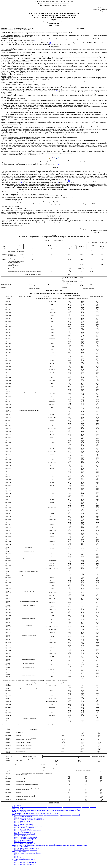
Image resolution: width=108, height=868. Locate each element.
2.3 (69, 181)
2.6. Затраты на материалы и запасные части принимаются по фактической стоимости (28, 171)
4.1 (57, 91)
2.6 (58, 183)
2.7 (76, 183)
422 (50, 43)
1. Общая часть (54, 47)
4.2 (94, 91)
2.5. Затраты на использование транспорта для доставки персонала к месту (25, 150)
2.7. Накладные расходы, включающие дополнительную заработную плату (25, 173)
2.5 (21, 183)
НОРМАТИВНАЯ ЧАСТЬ (54, 291)
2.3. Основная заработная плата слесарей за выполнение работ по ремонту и (27, 121)
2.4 (59, 164)
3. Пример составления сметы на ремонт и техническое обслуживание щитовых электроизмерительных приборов (54, 190)
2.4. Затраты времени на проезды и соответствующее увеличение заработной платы (28, 132)
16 (35, 41)
